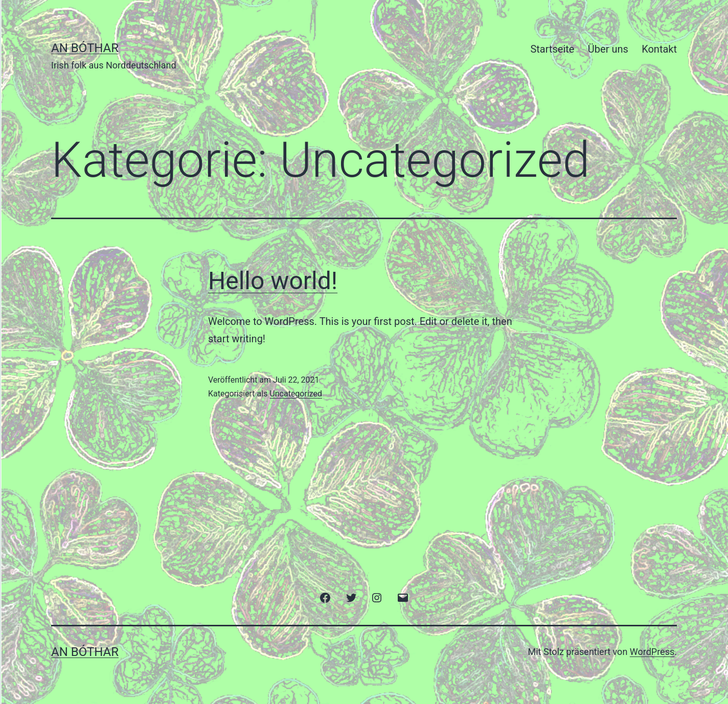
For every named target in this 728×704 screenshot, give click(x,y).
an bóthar (85, 48)
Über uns (608, 49)
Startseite (552, 49)
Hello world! (273, 281)
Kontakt (659, 49)
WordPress (652, 652)
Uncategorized (296, 394)
